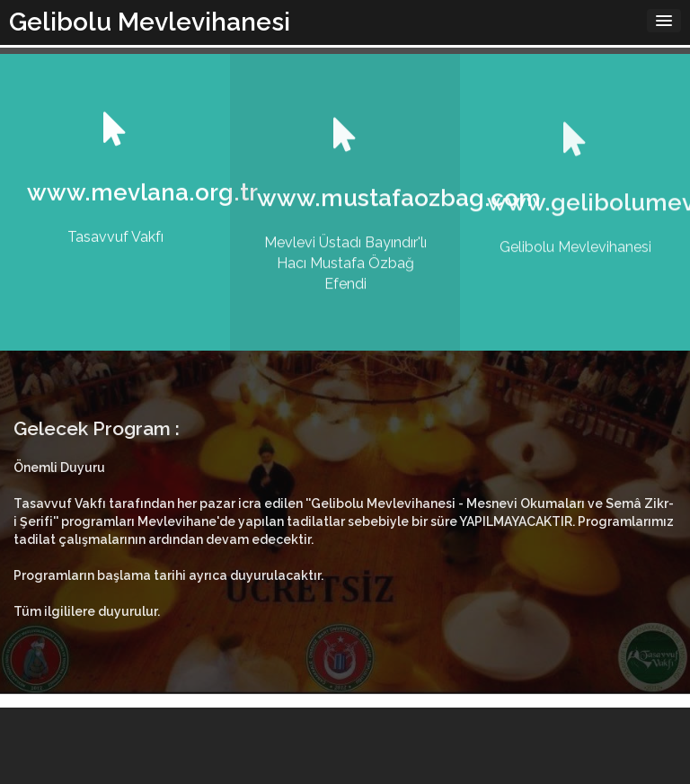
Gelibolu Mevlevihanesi (150, 22)
